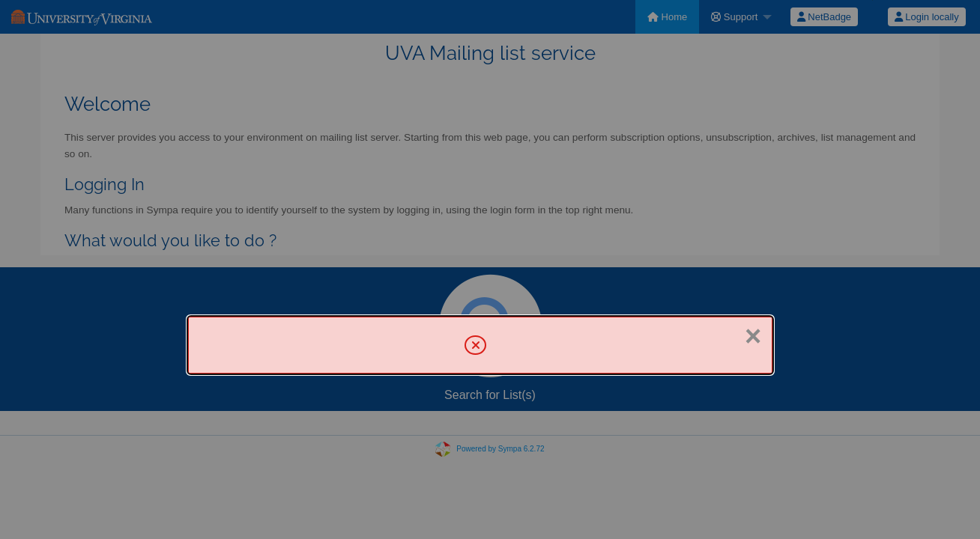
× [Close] (753, 336)
